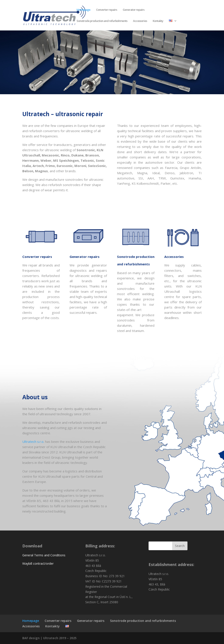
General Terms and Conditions (44, 555)
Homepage (83, 10)
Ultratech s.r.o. (33, 442)
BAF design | (33, 638)
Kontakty (158, 21)
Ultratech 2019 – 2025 (60, 638)
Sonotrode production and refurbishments (102, 21)
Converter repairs (107, 10)
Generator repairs (134, 10)
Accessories (140, 21)
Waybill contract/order (38, 563)
